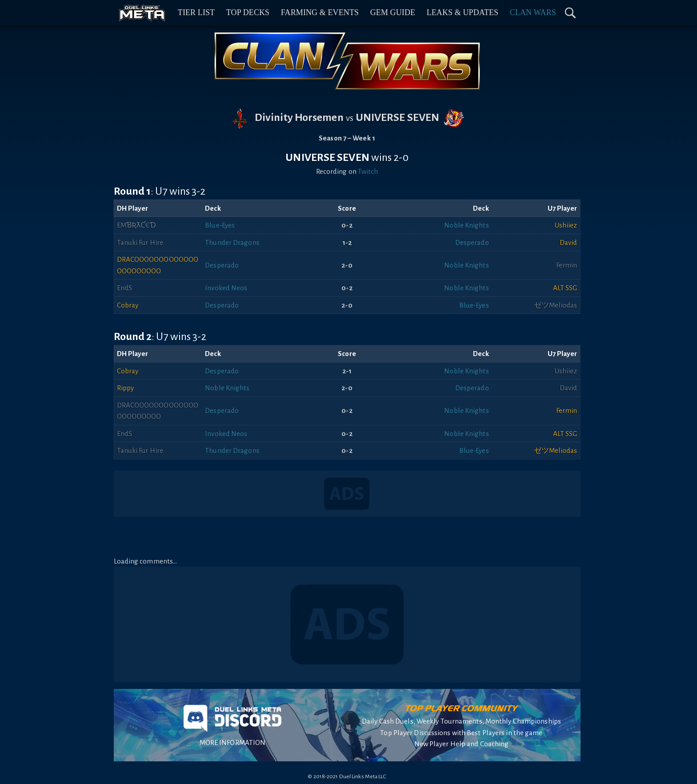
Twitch (368, 171)
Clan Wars (533, 12)
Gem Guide (393, 12)
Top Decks (248, 12)
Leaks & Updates (463, 12)
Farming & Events (320, 12)
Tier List (196, 12)
